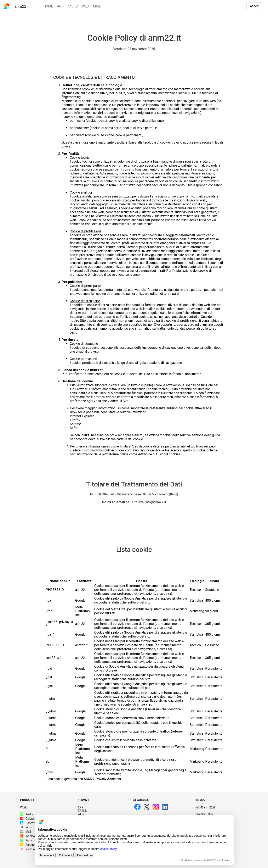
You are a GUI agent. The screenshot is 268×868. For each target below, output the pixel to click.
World (24, 807)
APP (81, 807)
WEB (81, 814)
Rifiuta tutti (65, 855)
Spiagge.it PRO (33, 845)
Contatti (28, 823)
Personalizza (85, 855)
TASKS (82, 811)
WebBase (29, 836)
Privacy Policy (204, 814)
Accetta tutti (47, 855)
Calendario (30, 819)
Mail (25, 832)
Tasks (27, 814)
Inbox (26, 827)
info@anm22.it (205, 807)
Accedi (255, 6)
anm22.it (22, 6)
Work (26, 840)
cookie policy (109, 849)
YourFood (29, 849)
